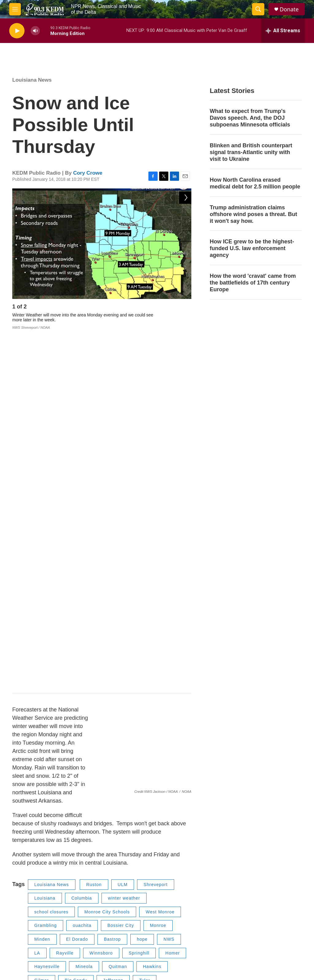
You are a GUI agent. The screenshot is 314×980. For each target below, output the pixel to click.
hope (142, 579)
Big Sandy (76, 620)
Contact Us (253, 875)
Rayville (65, 593)
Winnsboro (101, 593)
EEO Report (123, 889)
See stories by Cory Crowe (79, 822)
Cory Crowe (88, 173)
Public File (121, 875)
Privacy (184, 875)
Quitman (118, 606)
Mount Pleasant (98, 675)
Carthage (147, 715)
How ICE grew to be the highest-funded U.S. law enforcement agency (252, 248)
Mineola (84, 606)
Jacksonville (119, 633)
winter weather (124, 538)
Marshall (80, 633)
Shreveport (155, 524)
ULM (123, 524)
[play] (17, 31)
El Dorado (77, 579)
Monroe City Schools (107, 552)
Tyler (145, 620)
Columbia (82, 538)
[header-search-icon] (258, 9)
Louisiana (45, 538)
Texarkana (150, 661)
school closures (52, 552)
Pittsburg (140, 675)
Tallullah (44, 729)
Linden (73, 702)
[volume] (35, 31)
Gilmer (42, 620)
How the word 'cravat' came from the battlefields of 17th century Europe (253, 283)
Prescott (83, 647)
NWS (169, 579)
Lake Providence (53, 715)
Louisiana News (32, 80)
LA (37, 593)
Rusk (154, 633)
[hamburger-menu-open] (15, 9)
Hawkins (152, 606)
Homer (172, 593)
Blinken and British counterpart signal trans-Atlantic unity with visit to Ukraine (251, 152)
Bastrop (112, 579)
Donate (289, 9)
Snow (93, 715)
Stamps (116, 647)
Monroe (158, 565)
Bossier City (121, 565)
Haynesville (47, 606)
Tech (74, 729)
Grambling (46, 565)
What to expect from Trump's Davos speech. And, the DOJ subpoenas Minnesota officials (250, 118)
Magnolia (77, 661)
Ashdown (113, 661)
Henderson (46, 647)
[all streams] (283, 31)
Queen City (159, 702)
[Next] (185, 308)
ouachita (82, 565)
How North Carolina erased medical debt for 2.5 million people (255, 183)
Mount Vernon (50, 675)
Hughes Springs (114, 702)
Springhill (139, 593)
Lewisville (151, 647)
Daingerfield (48, 688)
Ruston (94, 524)
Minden (42, 579)
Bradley (43, 661)
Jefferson (113, 620)
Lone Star (87, 688)
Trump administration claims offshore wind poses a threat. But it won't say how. (253, 214)
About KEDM (189, 889)
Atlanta (42, 702)
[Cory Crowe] (26, 790)
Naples (122, 688)
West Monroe (160, 552)
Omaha (153, 688)
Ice (118, 715)
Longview (45, 633)
